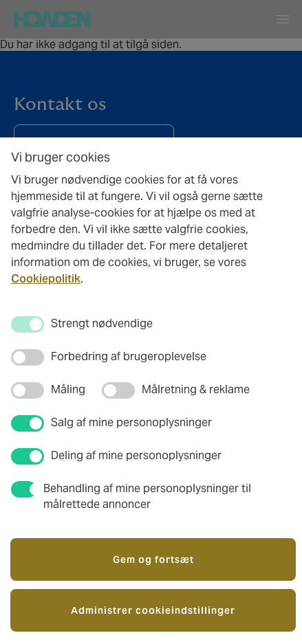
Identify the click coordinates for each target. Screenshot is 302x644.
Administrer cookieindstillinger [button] (153, 610)
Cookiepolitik (46, 279)
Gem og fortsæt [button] (153, 559)
